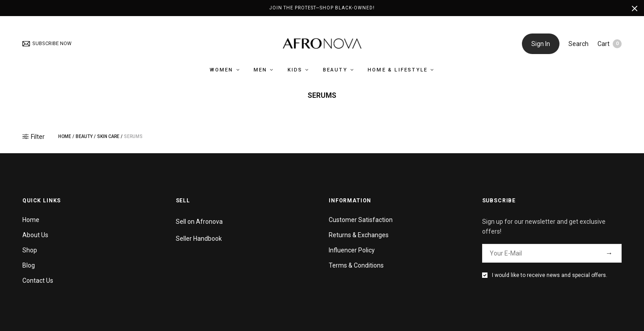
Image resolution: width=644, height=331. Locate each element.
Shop (30, 250)
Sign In (541, 44)
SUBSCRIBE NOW (47, 44)
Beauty (335, 70)
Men (261, 70)
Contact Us (38, 281)
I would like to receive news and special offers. (550, 275)
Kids (295, 70)
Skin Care (108, 137)
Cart (610, 44)
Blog (29, 265)
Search (578, 44)
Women (222, 70)
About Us (35, 235)
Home (65, 137)
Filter (34, 137)
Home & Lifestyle (398, 70)
